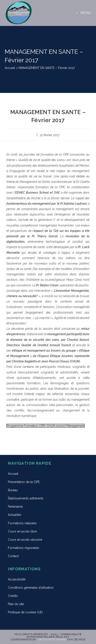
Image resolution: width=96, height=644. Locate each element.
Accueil (10, 68)
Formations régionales (24, 548)
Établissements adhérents (26, 498)
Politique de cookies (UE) (25, 612)
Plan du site (16, 604)
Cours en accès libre (22, 531)
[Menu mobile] (84, 13)
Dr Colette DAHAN (52, 639)
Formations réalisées (22, 523)
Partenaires (15, 507)
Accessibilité (17, 579)
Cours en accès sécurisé (25, 540)
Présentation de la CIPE (24, 482)
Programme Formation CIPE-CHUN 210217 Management (46, 426)
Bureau (13, 490)
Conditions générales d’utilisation (31, 588)
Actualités (15, 515)
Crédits (13, 596)
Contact (13, 556)
